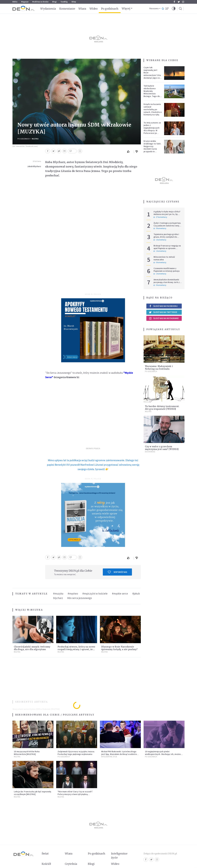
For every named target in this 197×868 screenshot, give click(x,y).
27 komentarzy (160, 217)
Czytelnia (71, 864)
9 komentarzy (160, 228)
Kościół (46, 864)
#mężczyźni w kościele (95, 594)
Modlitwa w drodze (40, 2)
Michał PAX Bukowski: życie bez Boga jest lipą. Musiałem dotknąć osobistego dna (120, 754)
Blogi (55, 2)
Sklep (74, 2)
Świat (45, 854)
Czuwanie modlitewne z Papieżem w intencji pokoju (167, 270)
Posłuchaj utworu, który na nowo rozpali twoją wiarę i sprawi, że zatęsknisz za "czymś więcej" (76, 649)
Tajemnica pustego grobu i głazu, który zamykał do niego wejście (166, 237)
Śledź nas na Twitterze (163, 312)
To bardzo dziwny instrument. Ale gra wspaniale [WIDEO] (162, 408)
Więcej (126, 8)
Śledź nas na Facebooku (163, 306)
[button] (174, 9)
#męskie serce (120, 594)
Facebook (174, 2)
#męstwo (73, 594)
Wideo (94, 9)
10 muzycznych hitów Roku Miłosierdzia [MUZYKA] (27, 753)
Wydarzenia (48, 9)
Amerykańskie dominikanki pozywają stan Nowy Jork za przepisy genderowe (167, 282)
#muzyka (58, 594)
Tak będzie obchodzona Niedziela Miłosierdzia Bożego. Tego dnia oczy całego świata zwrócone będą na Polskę (153, 95)
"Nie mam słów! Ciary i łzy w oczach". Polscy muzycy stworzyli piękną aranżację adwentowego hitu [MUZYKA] (77, 794)
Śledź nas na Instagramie (164, 318)
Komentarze (67, 9)
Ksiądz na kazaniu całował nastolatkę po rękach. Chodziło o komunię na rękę (153, 109)
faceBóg (64, 2)
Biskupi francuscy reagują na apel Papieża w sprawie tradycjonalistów (167, 248)
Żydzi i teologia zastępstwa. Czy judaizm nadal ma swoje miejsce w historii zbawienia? (168, 226)
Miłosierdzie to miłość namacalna (164, 258)
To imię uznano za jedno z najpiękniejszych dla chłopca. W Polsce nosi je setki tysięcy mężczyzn (152, 130)
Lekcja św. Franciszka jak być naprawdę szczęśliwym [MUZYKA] (33, 793)
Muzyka (35, 139)
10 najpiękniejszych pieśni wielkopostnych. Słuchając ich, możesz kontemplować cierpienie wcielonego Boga (163, 755)
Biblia (15, 2)
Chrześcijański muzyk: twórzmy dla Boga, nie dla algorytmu (32, 648)
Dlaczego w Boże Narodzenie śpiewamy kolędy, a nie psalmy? (119, 648)
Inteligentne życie (119, 856)
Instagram (183, 2)
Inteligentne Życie (109, 757)
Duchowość (150, 452)
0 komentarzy (160, 263)
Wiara (82, 9)
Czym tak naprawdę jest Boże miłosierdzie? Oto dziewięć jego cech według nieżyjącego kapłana (153, 77)
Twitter (179, 2)
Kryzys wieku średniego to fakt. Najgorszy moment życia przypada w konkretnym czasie (153, 148)
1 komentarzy (160, 240)
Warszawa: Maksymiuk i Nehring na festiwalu (159, 368)
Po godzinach (110, 9)
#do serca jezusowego (80, 598)
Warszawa (154, 9)
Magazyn (25, 2)
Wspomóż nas (117, 572)
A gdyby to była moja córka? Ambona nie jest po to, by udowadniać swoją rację (167, 214)
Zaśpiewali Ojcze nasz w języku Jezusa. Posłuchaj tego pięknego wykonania (76, 753)
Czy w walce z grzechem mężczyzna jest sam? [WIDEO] (162, 448)
